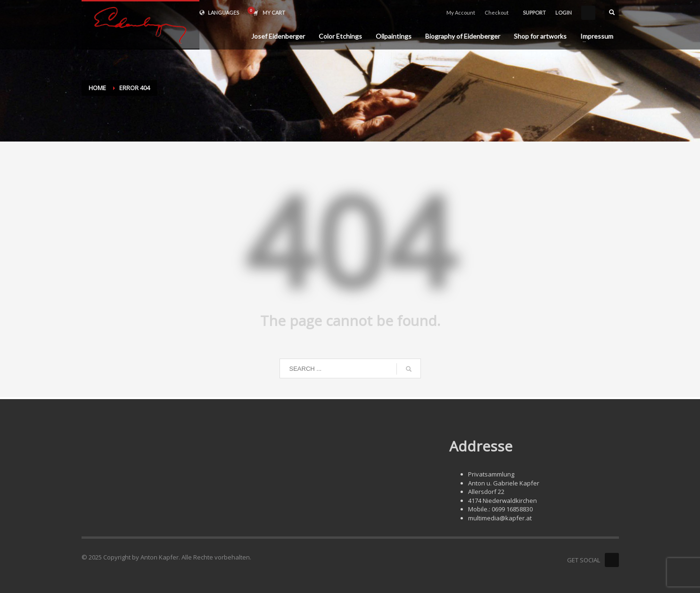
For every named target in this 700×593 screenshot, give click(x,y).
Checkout (497, 13)
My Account (461, 13)
